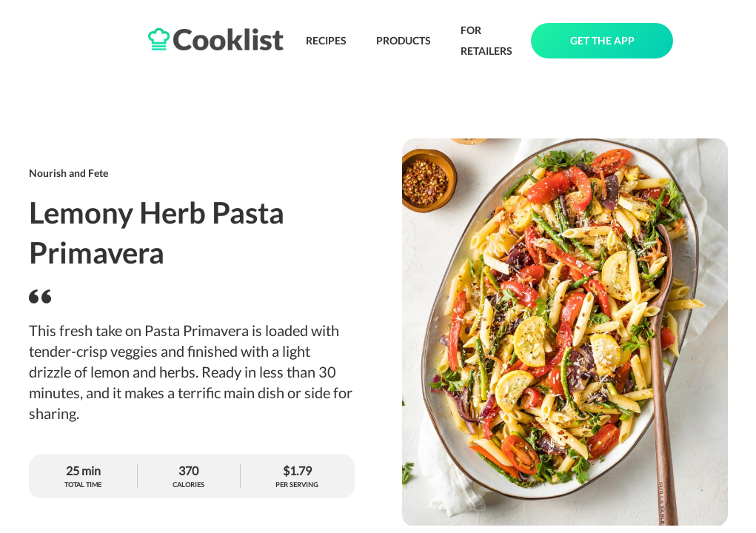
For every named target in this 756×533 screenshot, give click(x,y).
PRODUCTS (404, 40)
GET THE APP (602, 40)
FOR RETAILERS (486, 40)
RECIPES (326, 40)
